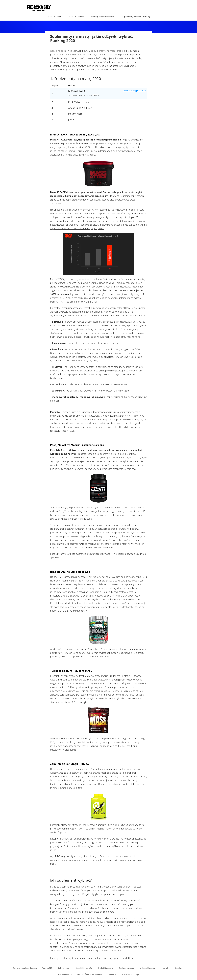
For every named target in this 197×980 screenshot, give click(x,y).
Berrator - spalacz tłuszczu (25, 968)
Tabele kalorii (64, 968)
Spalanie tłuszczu (127, 968)
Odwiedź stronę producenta (134, 90)
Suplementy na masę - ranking (136, 17)
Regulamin (179, 968)
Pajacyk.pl (112, 974)
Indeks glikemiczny (148, 968)
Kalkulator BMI (54, 17)
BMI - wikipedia (65, 974)
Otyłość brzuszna (106, 968)
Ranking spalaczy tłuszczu (103, 17)
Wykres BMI (47, 968)
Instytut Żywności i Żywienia (90, 974)
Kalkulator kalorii (76, 17)
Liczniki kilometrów (84, 968)
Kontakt (166, 968)
